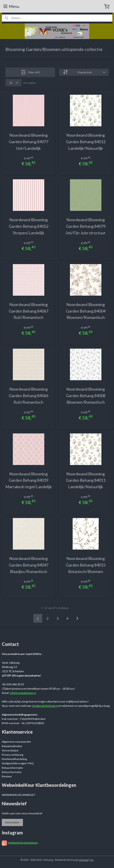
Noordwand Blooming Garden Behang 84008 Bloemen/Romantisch (86, 396)
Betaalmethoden (12, 746)
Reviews (7, 776)
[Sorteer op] (84, 72)
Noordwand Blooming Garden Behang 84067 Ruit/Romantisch (29, 311)
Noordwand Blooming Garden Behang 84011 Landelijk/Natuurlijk (86, 480)
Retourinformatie (12, 768)
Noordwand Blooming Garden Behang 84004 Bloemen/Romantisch (86, 311)
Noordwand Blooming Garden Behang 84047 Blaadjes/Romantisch (29, 565)
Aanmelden (12, 822)
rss (92, 860)
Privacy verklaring (12, 755)
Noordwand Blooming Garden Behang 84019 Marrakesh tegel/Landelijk (29, 480)
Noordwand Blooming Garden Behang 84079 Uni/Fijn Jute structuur (86, 226)
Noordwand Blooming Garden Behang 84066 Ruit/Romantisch (29, 396)
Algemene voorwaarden (16, 742)
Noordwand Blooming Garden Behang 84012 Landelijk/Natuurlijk (86, 142)
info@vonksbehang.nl (23, 693)
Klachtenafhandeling (14, 759)
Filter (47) (30, 72)
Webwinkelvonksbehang (23, 843)
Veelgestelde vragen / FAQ (18, 763)
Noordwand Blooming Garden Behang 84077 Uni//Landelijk (29, 142)
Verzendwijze (10, 750)
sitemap (84, 860)
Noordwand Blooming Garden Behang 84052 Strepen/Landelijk (29, 226)
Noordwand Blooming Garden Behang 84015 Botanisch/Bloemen (86, 565)
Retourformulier (12, 772)
